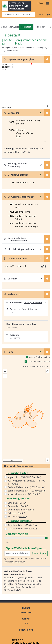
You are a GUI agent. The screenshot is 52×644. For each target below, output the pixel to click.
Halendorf (41, 27)
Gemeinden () (18, 506)
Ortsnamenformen (15, 259)
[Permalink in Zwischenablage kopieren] (45, 303)
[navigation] (26, 27)
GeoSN (36, 494)
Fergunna (13, 484)
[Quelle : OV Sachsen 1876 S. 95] (45, 266)
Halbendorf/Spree (11, 27)
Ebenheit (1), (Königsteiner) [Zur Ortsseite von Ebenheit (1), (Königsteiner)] (20, 578)
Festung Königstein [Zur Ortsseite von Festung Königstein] (16, 581)
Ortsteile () (16, 513)
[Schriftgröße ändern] (41, 15)
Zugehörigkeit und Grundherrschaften (16, 239)
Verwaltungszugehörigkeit (19, 197)
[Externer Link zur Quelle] (42, 266)
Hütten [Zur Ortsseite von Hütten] (10, 584)
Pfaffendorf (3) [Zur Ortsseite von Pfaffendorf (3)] (14, 590)
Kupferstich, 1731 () (24, 477)
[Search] (19, 15)
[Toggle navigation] (43, 4)
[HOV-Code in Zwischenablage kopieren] (4, 51)
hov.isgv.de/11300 (33, 303)
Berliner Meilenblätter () (26, 487)
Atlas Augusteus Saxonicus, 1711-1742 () (27, 482)
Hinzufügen (39, 553)
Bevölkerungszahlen (16, 175)
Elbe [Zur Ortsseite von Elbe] (40, 578)
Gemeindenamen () (21, 510)
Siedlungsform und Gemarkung (15, 165)
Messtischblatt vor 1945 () (24, 494)
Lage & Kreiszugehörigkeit (19, 59)
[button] (45, 266)
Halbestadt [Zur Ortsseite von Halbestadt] (35, 581)
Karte (9, 352)
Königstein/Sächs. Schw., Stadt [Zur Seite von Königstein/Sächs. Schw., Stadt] (31, 42)
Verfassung (11, 113)
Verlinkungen (12, 294)
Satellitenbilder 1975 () (22, 529)
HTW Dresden (38, 487)
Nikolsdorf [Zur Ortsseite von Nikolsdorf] (30, 587)
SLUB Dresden (33, 477)
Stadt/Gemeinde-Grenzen (39, 362)
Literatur (10, 279)
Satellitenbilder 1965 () (22, 525)
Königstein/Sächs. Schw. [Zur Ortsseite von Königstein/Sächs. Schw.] (30, 584)
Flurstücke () (17, 517)
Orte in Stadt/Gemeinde (40, 357)
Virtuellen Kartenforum (15, 562)
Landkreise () (17, 503)
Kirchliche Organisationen (19, 249)
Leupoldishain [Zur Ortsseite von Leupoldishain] (13, 587)
